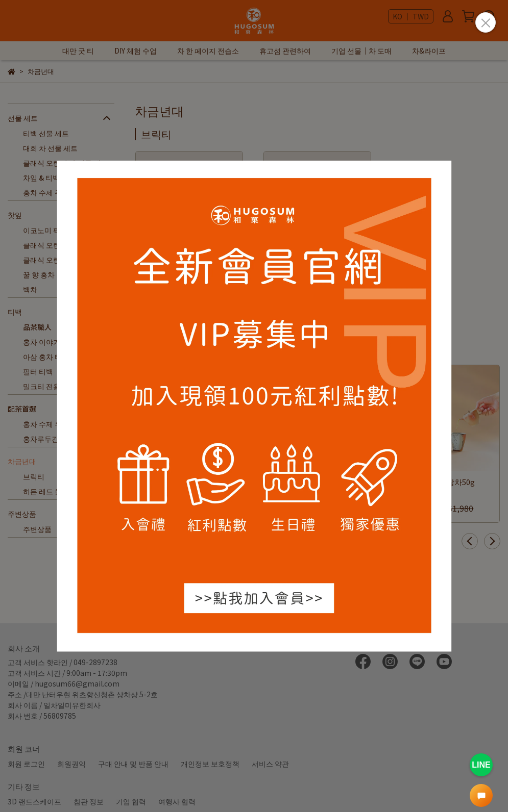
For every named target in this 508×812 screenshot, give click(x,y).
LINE (481, 765)
